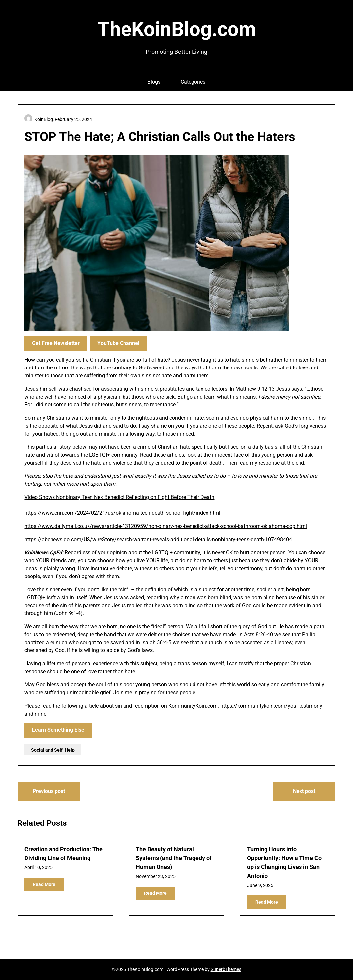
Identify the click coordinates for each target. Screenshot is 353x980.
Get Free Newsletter (56, 343)
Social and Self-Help (53, 750)
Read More (44, 884)
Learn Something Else (58, 730)
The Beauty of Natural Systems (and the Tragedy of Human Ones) (174, 858)
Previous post (49, 791)
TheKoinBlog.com (177, 29)
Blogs (154, 82)
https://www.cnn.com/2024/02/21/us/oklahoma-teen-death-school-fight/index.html (122, 513)
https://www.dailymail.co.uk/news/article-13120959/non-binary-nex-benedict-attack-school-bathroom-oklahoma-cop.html (166, 526)
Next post (304, 791)
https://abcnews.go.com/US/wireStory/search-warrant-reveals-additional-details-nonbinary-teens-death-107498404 (158, 539)
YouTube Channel (118, 343)
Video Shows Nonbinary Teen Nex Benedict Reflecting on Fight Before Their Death (119, 497)
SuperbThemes (226, 969)
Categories (193, 82)
